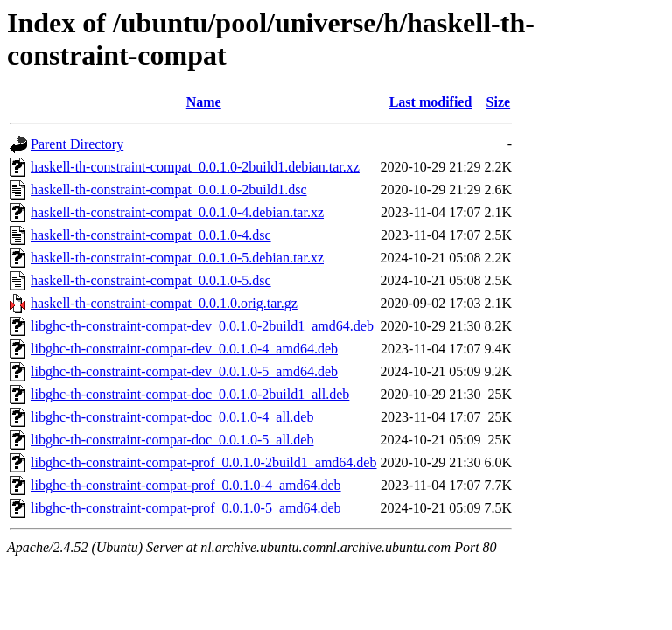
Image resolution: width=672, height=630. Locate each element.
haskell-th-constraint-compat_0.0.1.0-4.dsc (151, 235)
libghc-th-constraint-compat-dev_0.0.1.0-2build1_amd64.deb (202, 326)
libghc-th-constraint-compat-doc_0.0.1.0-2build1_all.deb (190, 394)
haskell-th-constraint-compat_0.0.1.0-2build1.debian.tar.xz (195, 167)
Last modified (431, 102)
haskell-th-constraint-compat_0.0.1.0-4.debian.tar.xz (177, 212)
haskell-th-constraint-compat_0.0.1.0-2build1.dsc (168, 189)
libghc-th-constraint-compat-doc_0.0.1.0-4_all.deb (172, 417)
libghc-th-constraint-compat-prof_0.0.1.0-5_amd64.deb (186, 508)
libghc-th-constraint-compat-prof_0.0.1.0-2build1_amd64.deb (203, 462)
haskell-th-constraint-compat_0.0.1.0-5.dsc (151, 280)
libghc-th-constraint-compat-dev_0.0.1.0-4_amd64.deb (184, 349)
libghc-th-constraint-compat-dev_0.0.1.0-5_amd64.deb (184, 371)
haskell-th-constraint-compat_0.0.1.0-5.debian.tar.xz (177, 258)
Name (204, 102)
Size (499, 102)
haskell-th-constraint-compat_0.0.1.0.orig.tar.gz (164, 303)
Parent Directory (77, 144)
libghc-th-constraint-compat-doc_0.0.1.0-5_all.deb (172, 440)
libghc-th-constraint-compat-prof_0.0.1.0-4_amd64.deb (186, 485)
